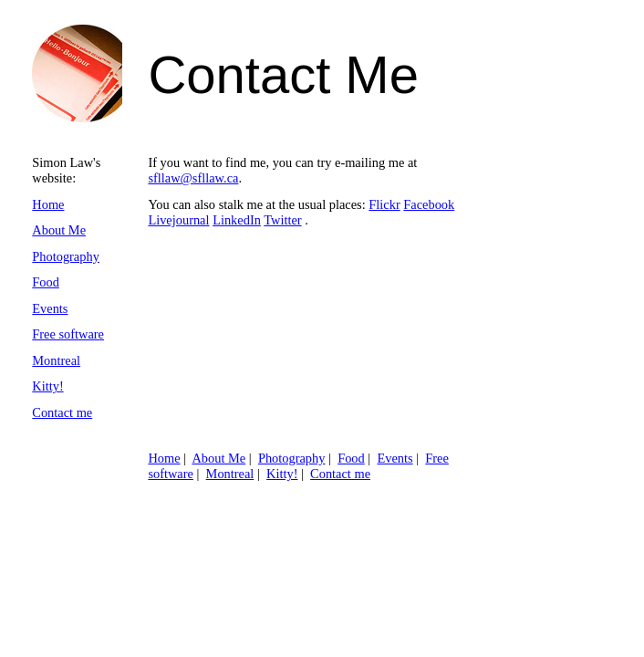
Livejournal (178, 220)
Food (46, 282)
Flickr (384, 204)
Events (50, 308)
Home (48, 204)
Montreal (56, 360)
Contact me (62, 412)
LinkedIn (237, 220)
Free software (68, 334)
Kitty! (47, 386)
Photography (66, 256)
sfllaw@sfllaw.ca (193, 178)
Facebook (429, 204)
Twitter (282, 220)
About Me (59, 230)
